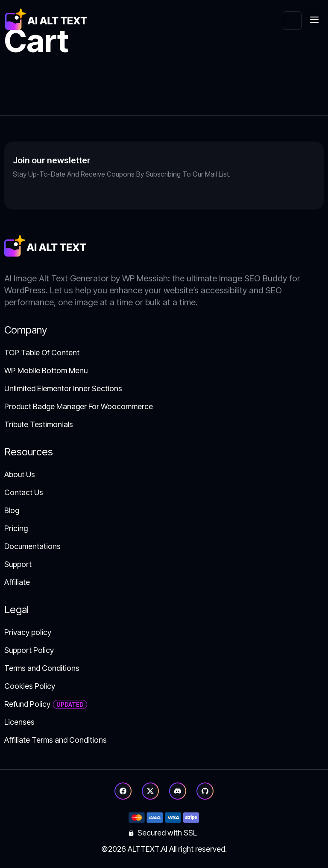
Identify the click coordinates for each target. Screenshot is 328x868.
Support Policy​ (29, 650)
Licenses (19, 722)
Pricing (16, 528)
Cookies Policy (30, 686)
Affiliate (17, 582)
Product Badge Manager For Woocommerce (79, 406)
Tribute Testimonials (39, 424)
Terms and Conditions (42, 668)
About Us (20, 474)
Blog (12, 510)
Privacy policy (28, 632)
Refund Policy (27, 704)
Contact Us (24, 492)
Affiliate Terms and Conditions (56, 740)
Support (18, 564)
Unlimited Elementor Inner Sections (63, 388)
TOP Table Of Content (42, 353)
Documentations (32, 546)
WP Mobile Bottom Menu (46, 371)
